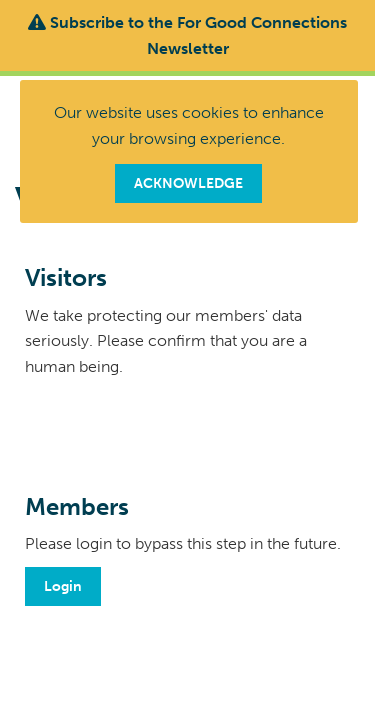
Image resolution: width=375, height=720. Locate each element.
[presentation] (177, 429)
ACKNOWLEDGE (188, 183)
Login (63, 586)
